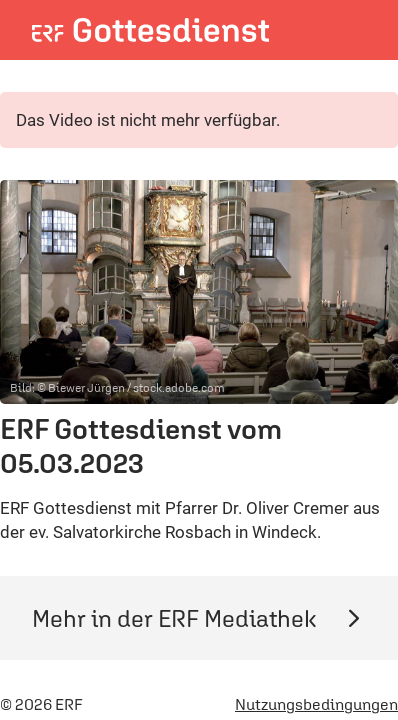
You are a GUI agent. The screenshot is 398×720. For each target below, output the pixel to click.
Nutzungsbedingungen (316, 704)
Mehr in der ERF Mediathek (199, 618)
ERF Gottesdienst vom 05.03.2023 (141, 445)
